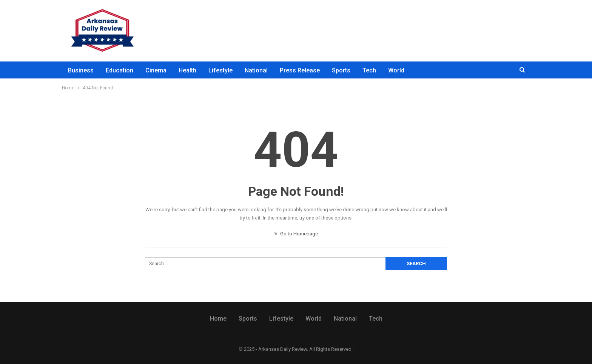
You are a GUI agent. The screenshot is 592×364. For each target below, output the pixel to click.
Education (119, 70)
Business (81, 70)
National (256, 70)
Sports (341, 70)
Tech (369, 70)
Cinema (156, 70)
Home (218, 319)
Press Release (300, 70)
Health (187, 70)
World (396, 70)
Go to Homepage (296, 234)
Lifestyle (220, 70)
